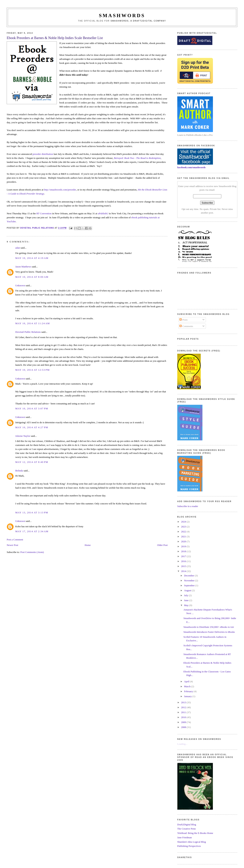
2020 (184, 541)
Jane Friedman (185, 837)
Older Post (162, 545)
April (187, 681)
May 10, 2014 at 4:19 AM (32, 258)
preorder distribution (43, 154)
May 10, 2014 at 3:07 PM (32, 408)
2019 (184, 546)
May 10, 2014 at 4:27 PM (32, 427)
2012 (184, 707)
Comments (186, 326)
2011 (184, 712)
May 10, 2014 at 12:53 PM (32, 370)
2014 (184, 571)
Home (88, 545)
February (189, 691)
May (187, 605)
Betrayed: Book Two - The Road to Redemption (137, 158)
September (190, 585)
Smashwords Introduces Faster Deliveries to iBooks (209, 632)
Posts (183, 320)
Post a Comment (15, 540)
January (188, 696)
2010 (184, 717)
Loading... (182, 744)
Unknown (20, 285)
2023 (184, 527)
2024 (184, 522)
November (190, 580)
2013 (184, 702)
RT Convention (44, 213)
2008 (184, 727)
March (188, 686)
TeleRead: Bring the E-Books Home (195, 833)
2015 (184, 566)
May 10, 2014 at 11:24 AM (33, 323)
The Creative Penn (187, 829)
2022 (184, 532)
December (190, 576)
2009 (184, 722)
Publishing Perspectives (189, 846)
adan (18, 248)
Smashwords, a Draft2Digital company (138, 21)
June (187, 600)
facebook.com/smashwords (191, 167)
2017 (184, 556)
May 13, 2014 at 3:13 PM (32, 512)
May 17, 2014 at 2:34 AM (32, 531)
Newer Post (12, 545)
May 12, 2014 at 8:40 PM (32, 462)
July (187, 595)
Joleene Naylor (23, 436)
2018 (184, 551)
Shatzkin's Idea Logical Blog (192, 842)
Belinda (19, 471)
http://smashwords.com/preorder (60, 190)
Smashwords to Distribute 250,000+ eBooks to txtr (209, 627)
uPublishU (103, 213)
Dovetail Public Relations (28, 332)
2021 (184, 536)
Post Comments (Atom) (32, 552)
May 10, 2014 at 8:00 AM (32, 277)
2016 (184, 561)
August (188, 590)
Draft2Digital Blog (187, 824)
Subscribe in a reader (188, 506)
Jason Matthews (23, 267)
